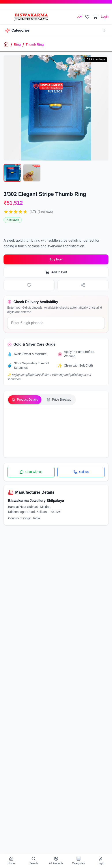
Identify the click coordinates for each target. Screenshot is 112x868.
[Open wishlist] (87, 17)
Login (105, 17)
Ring (17, 44)
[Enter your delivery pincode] (56, 323)
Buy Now (56, 259)
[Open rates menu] (79, 17)
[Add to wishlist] (29, 285)
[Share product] (83, 285)
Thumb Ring (35, 44)
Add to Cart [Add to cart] (56, 272)
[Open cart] (95, 17)
